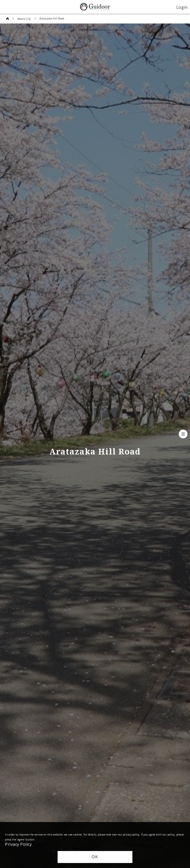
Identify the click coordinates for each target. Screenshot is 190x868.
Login (182, 7)
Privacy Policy (18, 844)
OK (95, 857)
